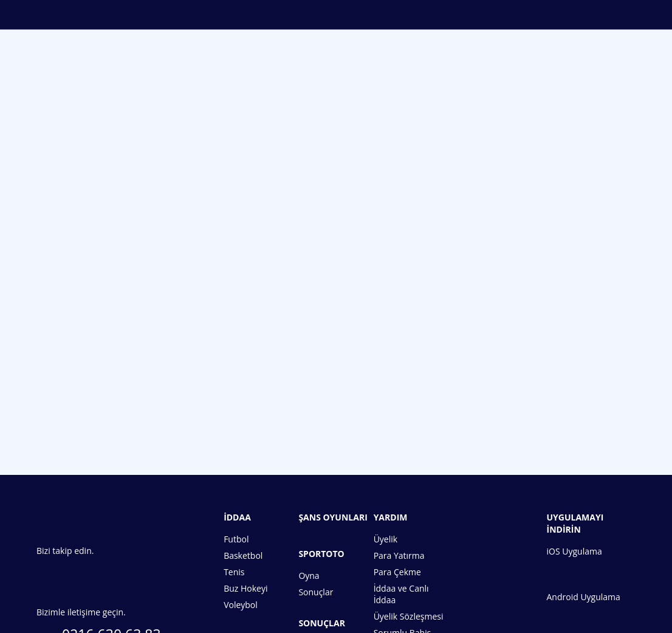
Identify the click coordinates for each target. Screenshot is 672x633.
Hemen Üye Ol (336, 389)
